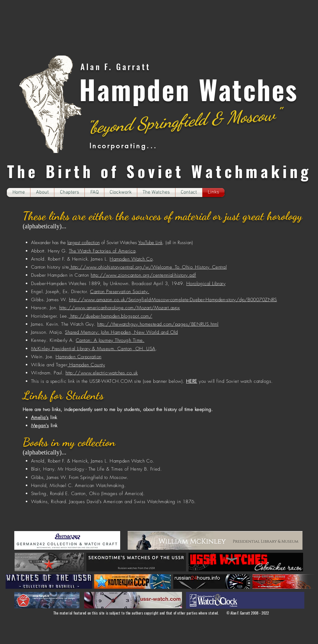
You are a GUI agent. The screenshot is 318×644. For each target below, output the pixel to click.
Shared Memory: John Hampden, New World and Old (121, 332)
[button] (69, 192)
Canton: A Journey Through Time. (110, 340)
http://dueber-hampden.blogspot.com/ (110, 316)
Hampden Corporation (79, 357)
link (53, 418)
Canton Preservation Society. (120, 292)
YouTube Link (150, 243)
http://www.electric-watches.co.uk (102, 373)
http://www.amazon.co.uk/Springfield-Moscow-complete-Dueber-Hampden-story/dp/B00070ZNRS (173, 300)
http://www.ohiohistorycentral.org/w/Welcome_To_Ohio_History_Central (148, 267)
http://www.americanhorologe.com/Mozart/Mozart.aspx (120, 308)
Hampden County (86, 365)
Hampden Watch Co (131, 259)
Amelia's (40, 418)
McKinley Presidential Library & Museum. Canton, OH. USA (93, 349)
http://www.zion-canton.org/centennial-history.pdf (143, 275)
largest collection (84, 243)
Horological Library (206, 284)
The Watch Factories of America (102, 251)
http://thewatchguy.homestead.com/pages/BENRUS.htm (157, 324)
